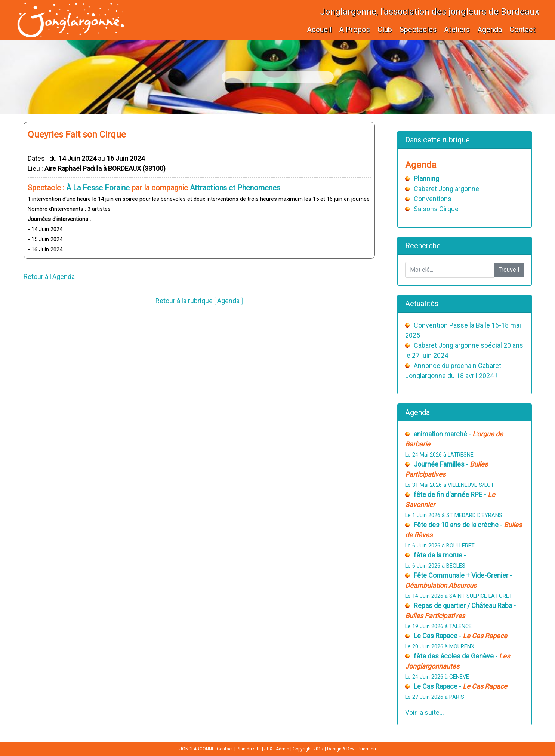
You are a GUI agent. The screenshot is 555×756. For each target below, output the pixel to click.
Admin (283, 749)
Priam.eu (367, 749)
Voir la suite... (425, 712)
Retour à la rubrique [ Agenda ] (199, 301)
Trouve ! (509, 270)
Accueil (319, 30)
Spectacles (418, 30)
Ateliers (457, 30)
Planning (426, 179)
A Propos (354, 30)
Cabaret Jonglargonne (446, 189)
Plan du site (249, 749)
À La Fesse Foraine (98, 188)
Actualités (422, 304)
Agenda (490, 30)
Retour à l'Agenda (49, 276)
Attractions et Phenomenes (235, 188)
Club (385, 30)
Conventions (433, 199)
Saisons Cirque (436, 209)
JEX (268, 749)
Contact (522, 30)
